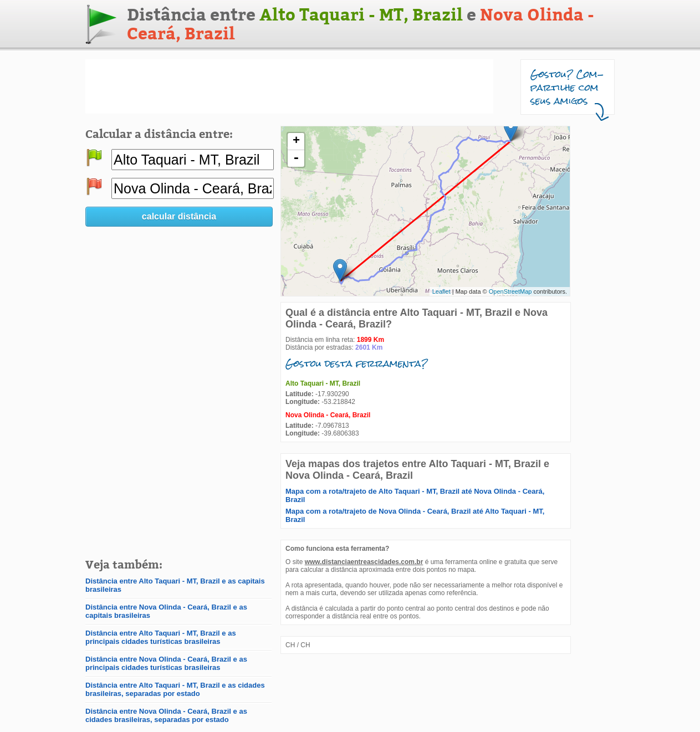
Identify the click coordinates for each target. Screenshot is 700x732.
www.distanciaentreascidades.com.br (364, 562)
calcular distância (179, 216)
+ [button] (296, 141)
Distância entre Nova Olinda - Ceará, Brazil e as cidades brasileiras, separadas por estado (166, 715)
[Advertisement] (289, 86)
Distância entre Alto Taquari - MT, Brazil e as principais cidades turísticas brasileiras (161, 637)
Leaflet (441, 291)
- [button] (296, 158)
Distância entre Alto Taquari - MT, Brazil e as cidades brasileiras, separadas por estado (175, 689)
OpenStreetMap (510, 291)
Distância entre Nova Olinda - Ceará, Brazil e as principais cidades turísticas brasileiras (166, 663)
